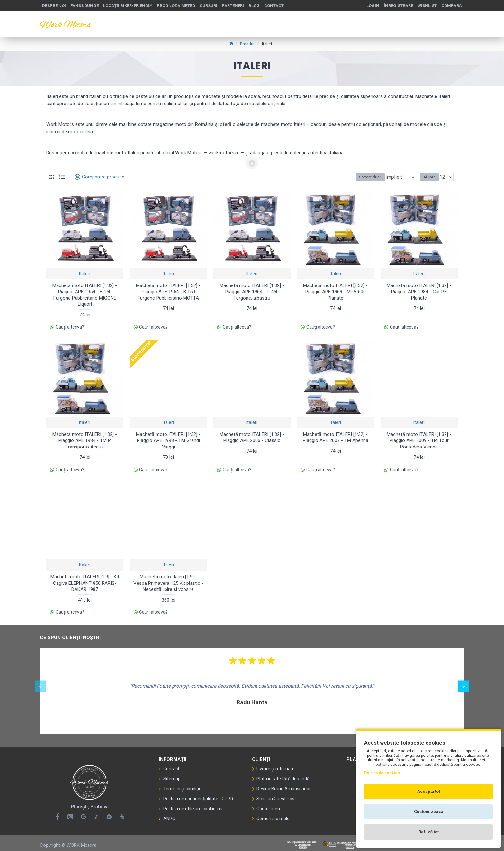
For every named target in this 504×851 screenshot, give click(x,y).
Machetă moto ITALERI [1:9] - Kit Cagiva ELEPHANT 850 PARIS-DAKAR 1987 (85, 580)
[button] (41, 682)
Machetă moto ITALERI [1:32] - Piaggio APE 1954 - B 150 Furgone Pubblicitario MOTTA (168, 292)
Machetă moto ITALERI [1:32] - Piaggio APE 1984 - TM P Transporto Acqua (85, 439)
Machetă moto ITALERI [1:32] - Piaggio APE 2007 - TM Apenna (336, 436)
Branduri (248, 44)
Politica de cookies (382, 773)
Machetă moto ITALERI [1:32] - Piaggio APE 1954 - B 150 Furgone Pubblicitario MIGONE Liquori (85, 295)
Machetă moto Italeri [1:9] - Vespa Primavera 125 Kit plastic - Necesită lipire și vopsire (168, 580)
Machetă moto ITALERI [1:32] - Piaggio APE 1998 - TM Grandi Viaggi (168, 439)
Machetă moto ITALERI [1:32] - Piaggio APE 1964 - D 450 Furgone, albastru (252, 292)
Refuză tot (429, 832)
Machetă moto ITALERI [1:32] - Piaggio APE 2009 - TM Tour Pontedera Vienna (419, 439)
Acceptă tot (429, 791)
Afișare (431, 177)
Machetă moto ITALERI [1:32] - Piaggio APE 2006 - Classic (252, 436)
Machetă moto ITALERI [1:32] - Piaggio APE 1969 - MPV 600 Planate (335, 292)
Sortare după (350, 177)
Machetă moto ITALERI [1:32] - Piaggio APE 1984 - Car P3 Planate (419, 292)
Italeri (85, 274)
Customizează (429, 812)
